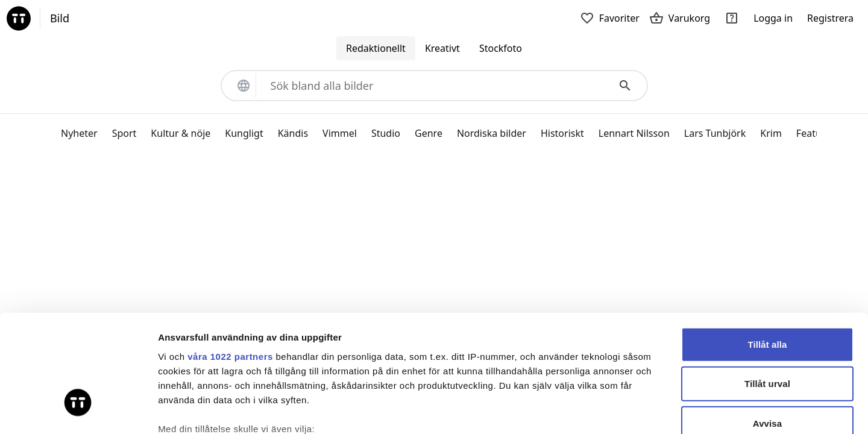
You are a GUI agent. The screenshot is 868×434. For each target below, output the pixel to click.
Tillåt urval (767, 289)
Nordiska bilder (492, 133)
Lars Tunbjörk (715, 133)
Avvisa (767, 329)
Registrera (830, 18)
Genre (429, 133)
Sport (124, 133)
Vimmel (340, 133)
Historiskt (562, 133)
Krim (771, 133)
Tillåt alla (767, 250)
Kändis (293, 133)
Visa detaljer (655, 410)
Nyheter (79, 133)
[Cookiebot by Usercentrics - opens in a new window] (78, 410)
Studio (386, 133)
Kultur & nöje (181, 133)
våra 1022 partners (230, 262)
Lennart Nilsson (634, 133)
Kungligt (244, 133)
